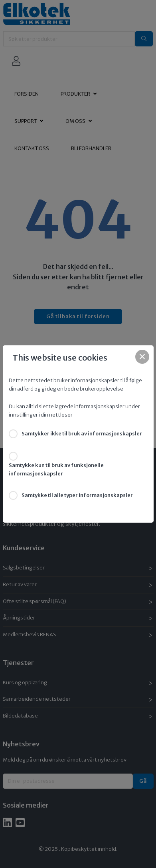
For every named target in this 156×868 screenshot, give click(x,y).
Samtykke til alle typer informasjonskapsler (77, 495)
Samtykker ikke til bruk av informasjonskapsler (82, 434)
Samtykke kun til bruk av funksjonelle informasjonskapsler (56, 469)
